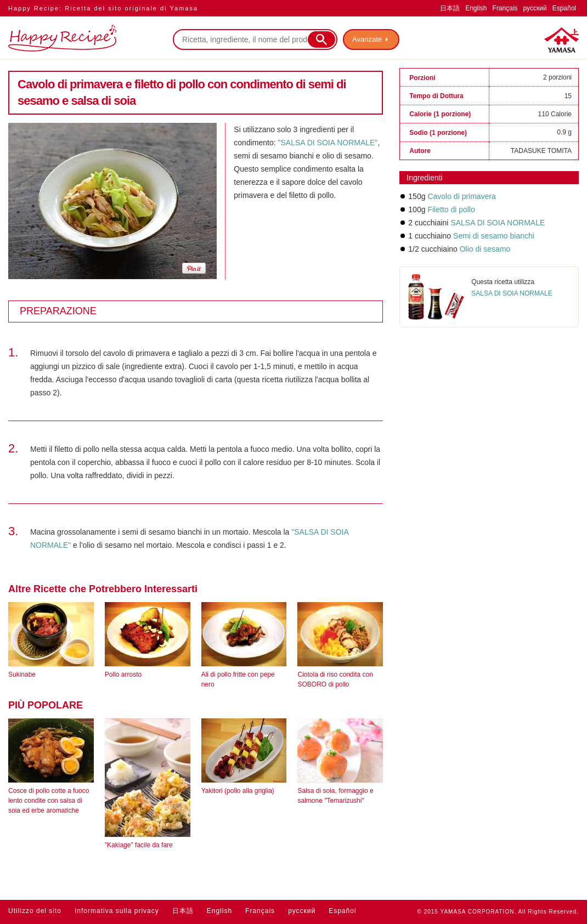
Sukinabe (22, 674)
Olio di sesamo (485, 249)
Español (564, 8)
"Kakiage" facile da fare (139, 845)
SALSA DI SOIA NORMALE (498, 223)
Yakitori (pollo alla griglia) (238, 791)
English (476, 8)
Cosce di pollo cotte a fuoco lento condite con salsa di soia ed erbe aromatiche (49, 801)
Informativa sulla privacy (117, 911)
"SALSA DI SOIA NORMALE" (328, 143)
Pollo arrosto (123, 674)
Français (505, 8)
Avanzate (367, 39)
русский (535, 8)
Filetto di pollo (451, 209)
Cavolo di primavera (462, 196)
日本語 (450, 8)
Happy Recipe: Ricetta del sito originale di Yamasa (103, 8)
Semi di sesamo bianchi (494, 236)
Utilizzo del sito (35, 911)
